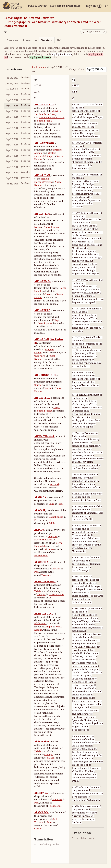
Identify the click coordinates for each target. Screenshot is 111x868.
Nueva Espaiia (44, 121)
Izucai (37, 227)
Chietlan (39, 385)
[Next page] (104, 32)
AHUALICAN (42, 175)
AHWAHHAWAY (44, 436)
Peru (60, 504)
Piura (52, 504)
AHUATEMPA (43, 281)
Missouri (54, 484)
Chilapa (41, 595)
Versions (47, 40)
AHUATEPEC (42, 310)
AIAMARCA (41, 812)
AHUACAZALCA (44, 105)
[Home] (13, 6)
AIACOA (39, 530)
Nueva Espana (51, 227)
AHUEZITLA (42, 398)
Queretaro (40, 356)
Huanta (56, 569)
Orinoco (49, 549)
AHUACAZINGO (44, 143)
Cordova (39, 829)
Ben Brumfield (39, 67)
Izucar (48, 388)
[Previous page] (83, 32)
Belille (52, 523)
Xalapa (48, 627)
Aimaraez (57, 800)
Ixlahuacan (40, 624)
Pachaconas (55, 806)
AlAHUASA (41, 793)
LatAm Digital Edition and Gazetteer (29, 18)
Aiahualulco (41, 742)
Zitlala (38, 591)
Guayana (52, 537)
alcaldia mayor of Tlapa (52, 118)
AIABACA (40, 497)
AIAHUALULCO (44, 614)
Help (60, 40)
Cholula (48, 294)
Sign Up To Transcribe (65, 6)
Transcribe (30, 40)
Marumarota (41, 556)
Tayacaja (46, 575)
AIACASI (40, 510)
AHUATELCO (42, 214)
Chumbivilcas (56, 517)
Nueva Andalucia (43, 540)
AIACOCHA (41, 562)
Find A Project (38, 6)
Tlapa (57, 320)
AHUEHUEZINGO (45, 375)
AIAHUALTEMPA (45, 582)
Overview (12, 40)
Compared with (77, 69)
